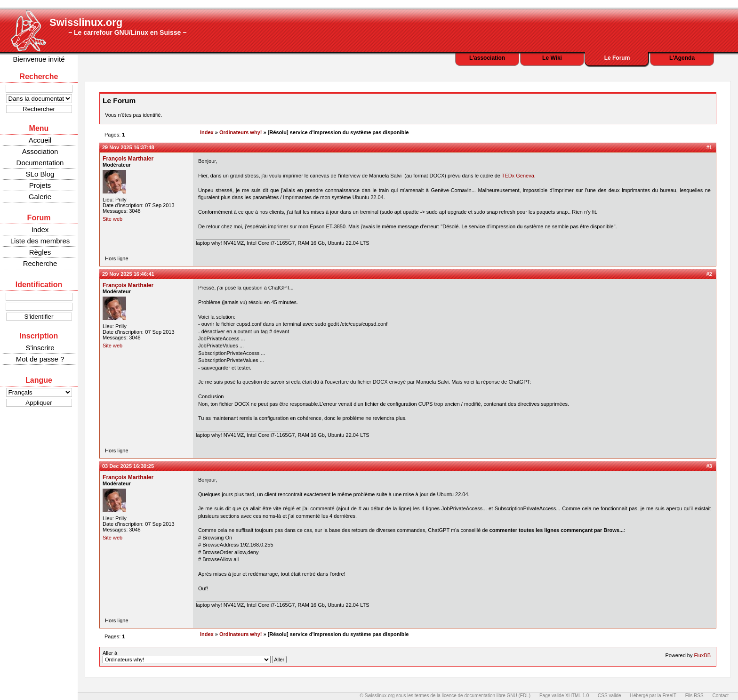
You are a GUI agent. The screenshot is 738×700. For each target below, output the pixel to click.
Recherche (40, 263)
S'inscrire (40, 348)
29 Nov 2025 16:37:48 (128, 147)
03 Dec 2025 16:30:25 (128, 466)
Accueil (40, 140)
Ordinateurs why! (241, 132)
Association (40, 151)
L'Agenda (682, 58)
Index (40, 229)
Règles (40, 252)
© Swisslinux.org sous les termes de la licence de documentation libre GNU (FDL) (445, 696)
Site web (112, 219)
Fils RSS (694, 696)
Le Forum (617, 58)
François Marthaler (128, 159)
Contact (721, 696)
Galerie (40, 197)
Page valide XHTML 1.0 (564, 696)
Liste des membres (40, 241)
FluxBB (702, 655)
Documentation (40, 163)
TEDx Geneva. (519, 176)
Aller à (195, 657)
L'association (487, 58)
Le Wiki (552, 58)
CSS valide (609, 696)
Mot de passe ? (40, 359)
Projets (40, 185)
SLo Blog (40, 174)
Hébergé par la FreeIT (653, 696)
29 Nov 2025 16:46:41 (128, 274)
